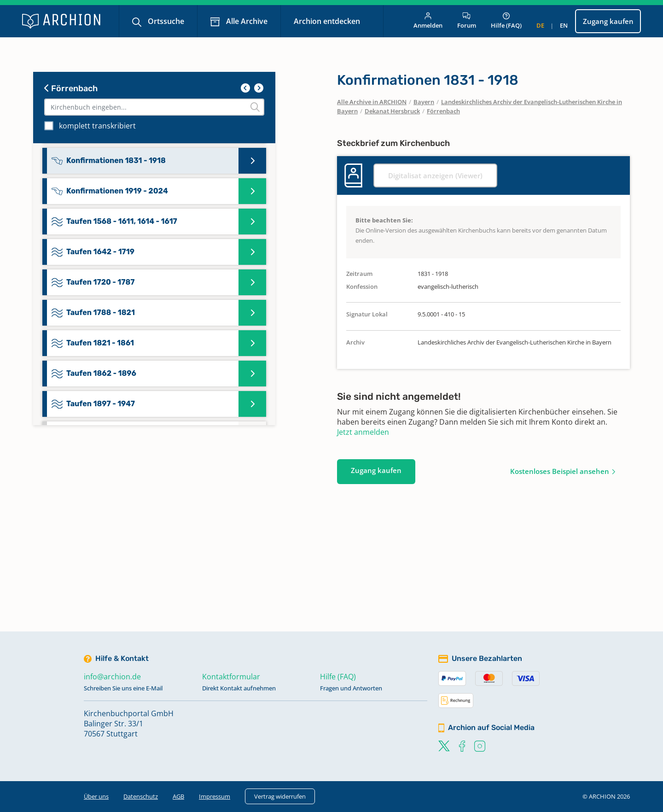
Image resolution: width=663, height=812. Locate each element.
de (540, 25)
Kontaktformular (231, 677)
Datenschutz (141, 796)
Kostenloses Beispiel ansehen (560, 471)
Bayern (424, 102)
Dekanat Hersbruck (392, 111)
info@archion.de (112, 677)
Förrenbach (71, 88)
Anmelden (428, 21)
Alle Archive (246, 21)
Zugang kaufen (608, 21)
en (564, 25)
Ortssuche (165, 21)
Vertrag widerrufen (280, 796)
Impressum (215, 796)
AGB (178, 796)
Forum (467, 21)
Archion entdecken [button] (328, 21)
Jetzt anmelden (363, 432)
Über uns (96, 796)
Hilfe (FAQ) (506, 21)
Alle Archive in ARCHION (372, 102)
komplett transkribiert (97, 126)
